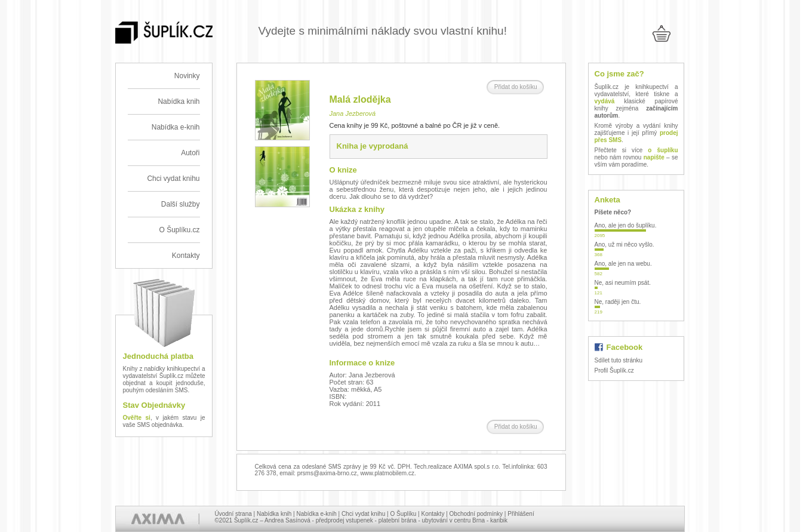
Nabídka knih (179, 102)
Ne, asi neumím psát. (623, 283)
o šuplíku (663, 150)
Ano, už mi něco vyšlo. (624, 245)
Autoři (190, 153)
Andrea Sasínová (287, 520)
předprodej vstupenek (344, 520)
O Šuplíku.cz (179, 230)
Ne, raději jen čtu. (618, 302)
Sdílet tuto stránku (619, 360)
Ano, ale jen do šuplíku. (626, 225)
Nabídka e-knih (176, 127)
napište (654, 157)
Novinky (187, 76)
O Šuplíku (403, 514)
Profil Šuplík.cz (614, 370)
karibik (499, 520)
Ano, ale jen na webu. (623, 264)
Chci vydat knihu (173, 179)
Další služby (181, 204)
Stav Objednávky (154, 405)
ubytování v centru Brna (454, 520)
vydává (605, 101)
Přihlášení (521, 514)
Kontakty (186, 256)
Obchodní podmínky (476, 514)
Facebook (625, 347)
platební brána (398, 520)
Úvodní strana (233, 514)
